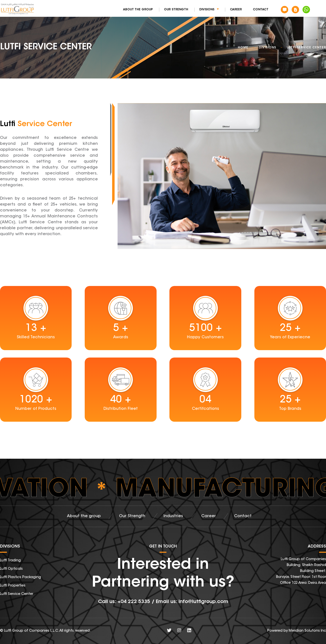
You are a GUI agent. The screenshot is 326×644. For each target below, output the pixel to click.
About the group (138, 10)
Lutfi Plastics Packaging (20, 577)
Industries (173, 516)
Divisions (209, 10)
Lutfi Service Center (17, 594)
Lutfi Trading (10, 561)
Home (243, 48)
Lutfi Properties (13, 586)
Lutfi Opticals (11, 569)
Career (236, 10)
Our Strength (176, 10)
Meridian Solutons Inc (307, 631)
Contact (261, 10)
